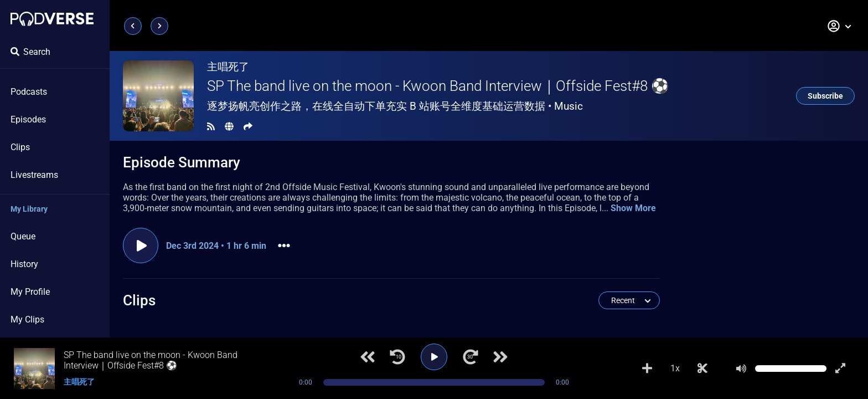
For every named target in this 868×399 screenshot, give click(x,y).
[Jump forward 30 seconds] (471, 357)
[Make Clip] (702, 369)
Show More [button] (633, 208)
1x (675, 368)
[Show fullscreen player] (840, 369)
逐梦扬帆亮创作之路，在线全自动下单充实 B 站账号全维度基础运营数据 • (395, 106)
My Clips (27, 319)
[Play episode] (141, 245)
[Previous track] (368, 357)
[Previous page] (133, 26)
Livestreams (34, 175)
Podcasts (29, 92)
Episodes (28, 119)
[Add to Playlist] (647, 369)
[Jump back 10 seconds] (397, 357)
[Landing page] (52, 19)
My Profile (30, 292)
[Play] (434, 357)
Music (569, 106)
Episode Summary (182, 162)
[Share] (248, 127)
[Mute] (741, 369)
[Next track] (500, 357)
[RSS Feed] (211, 127)
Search (30, 52)
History (24, 264)
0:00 (306, 382)
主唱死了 (228, 67)
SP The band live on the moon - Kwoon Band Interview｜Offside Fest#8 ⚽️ (438, 86)
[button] (840, 26)
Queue (23, 236)
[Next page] (159, 26)
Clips (20, 147)
